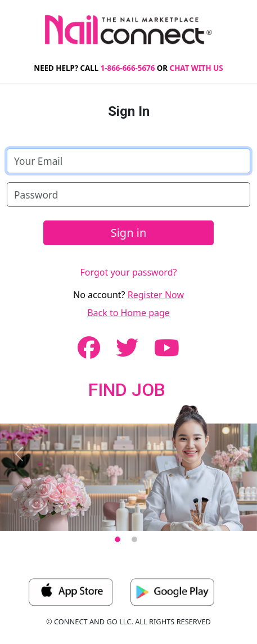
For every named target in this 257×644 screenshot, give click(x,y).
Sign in (129, 233)
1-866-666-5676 (128, 68)
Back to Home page (128, 313)
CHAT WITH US (197, 68)
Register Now (156, 295)
